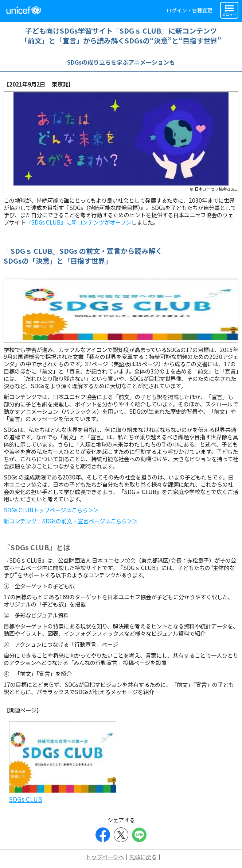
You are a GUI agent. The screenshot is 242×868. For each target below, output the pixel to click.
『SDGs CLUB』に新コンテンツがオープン (78, 222)
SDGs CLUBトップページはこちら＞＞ (51, 510)
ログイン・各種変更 (190, 10)
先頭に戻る (143, 857)
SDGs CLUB (26, 799)
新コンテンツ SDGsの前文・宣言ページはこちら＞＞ (71, 521)
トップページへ (105, 857)
